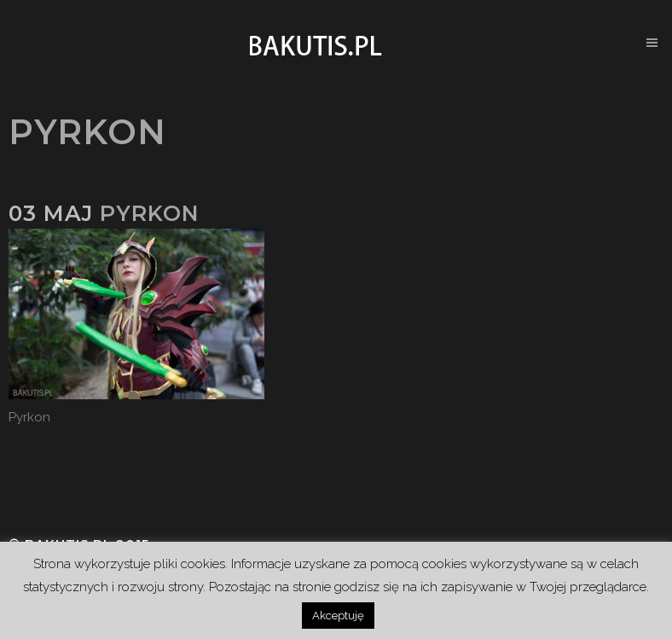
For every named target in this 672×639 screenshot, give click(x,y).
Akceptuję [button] (338, 616)
